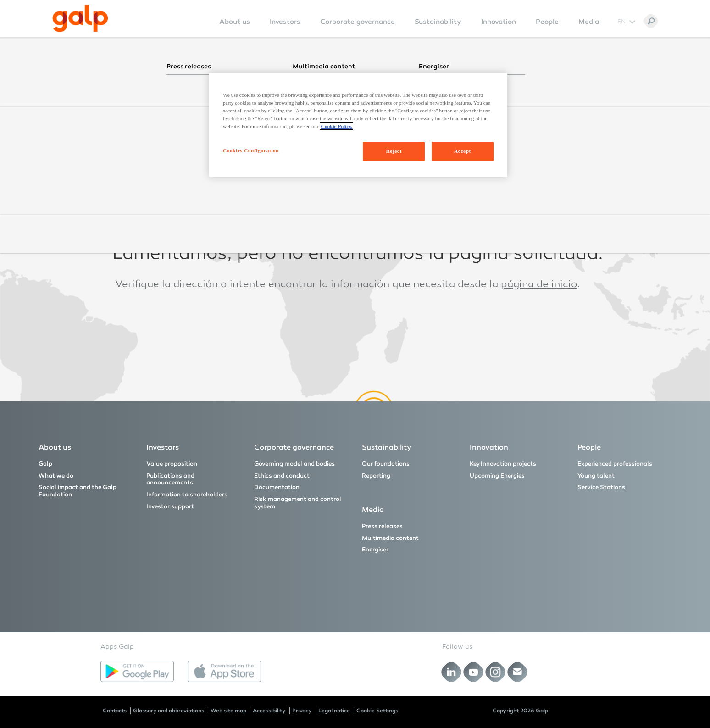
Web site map (228, 711)
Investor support (170, 506)
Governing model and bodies (294, 464)
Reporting (376, 476)
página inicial (528, 145)
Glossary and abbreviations (169, 711)
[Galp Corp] (80, 18)
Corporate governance (358, 22)
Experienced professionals (615, 464)
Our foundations (386, 464)
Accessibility (269, 711)
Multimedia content (390, 538)
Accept (463, 151)
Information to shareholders (187, 495)
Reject (394, 151)
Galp (45, 464)
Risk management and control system (298, 503)
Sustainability (438, 22)
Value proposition (172, 464)
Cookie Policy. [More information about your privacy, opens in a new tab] (336, 126)
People (547, 22)
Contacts (115, 711)
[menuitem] (235, 28)
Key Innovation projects (503, 464)
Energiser (375, 550)
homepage (513, 215)
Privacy (302, 711)
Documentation (277, 487)
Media (589, 22)
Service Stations (601, 487)
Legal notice (334, 711)
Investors (285, 22)
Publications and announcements (170, 479)
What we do (56, 476)
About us (235, 22)
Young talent (596, 476)
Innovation (499, 22)
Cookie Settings (377, 711)
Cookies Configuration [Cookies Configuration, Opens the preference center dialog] (251, 150)
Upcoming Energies (497, 476)
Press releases (382, 526)
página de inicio (539, 285)
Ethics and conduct (282, 476)
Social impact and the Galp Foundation (78, 491)
